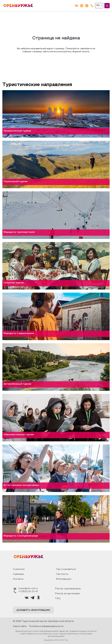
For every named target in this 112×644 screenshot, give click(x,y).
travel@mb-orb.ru (25, 589)
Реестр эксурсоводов (67, 594)
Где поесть (62, 574)
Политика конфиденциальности (46, 626)
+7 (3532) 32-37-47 (25, 592)
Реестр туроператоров (68, 589)
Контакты (18, 579)
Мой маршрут (64, 579)
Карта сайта (20, 626)
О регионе (19, 569)
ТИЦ (58, 599)
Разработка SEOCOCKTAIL (56, 640)
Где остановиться (66, 569)
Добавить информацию (33, 610)
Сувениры (18, 574)
